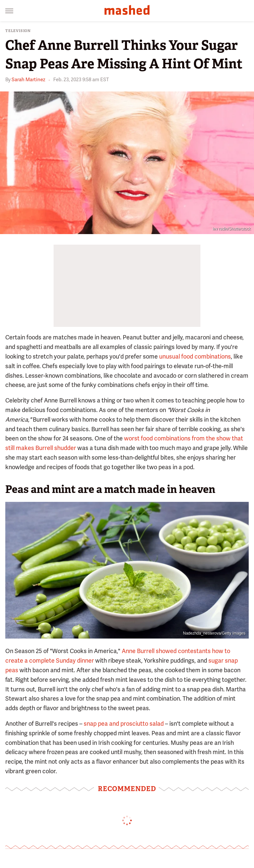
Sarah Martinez (28, 80)
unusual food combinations (195, 356)
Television (18, 31)
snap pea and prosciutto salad (124, 724)
